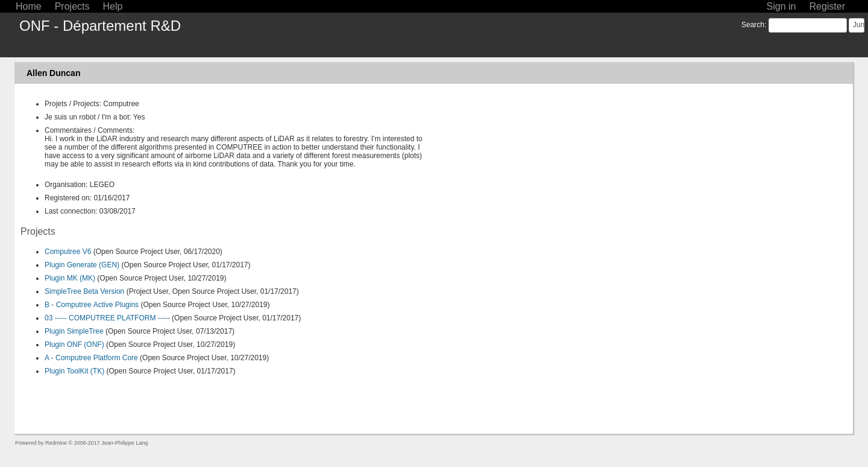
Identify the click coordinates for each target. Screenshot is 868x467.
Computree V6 (68, 252)
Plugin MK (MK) (70, 278)
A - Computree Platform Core (91, 358)
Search (753, 25)
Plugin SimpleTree (74, 331)
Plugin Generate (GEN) (82, 265)
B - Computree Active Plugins (92, 305)
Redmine (56, 443)
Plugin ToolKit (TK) (74, 371)
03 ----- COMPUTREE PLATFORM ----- (107, 318)
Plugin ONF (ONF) (74, 345)
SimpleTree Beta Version (84, 291)
